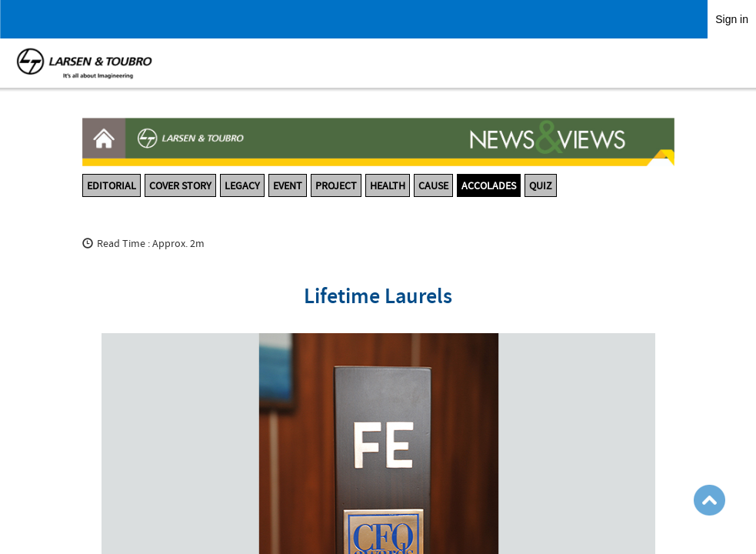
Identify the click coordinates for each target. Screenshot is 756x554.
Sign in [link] (732, 19)
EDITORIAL (112, 185)
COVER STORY (180, 185)
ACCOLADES (489, 185)
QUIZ (541, 185)
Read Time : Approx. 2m (151, 243)
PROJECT (336, 185)
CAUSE (433, 185)
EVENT (288, 185)
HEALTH (388, 185)
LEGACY (242, 185)
